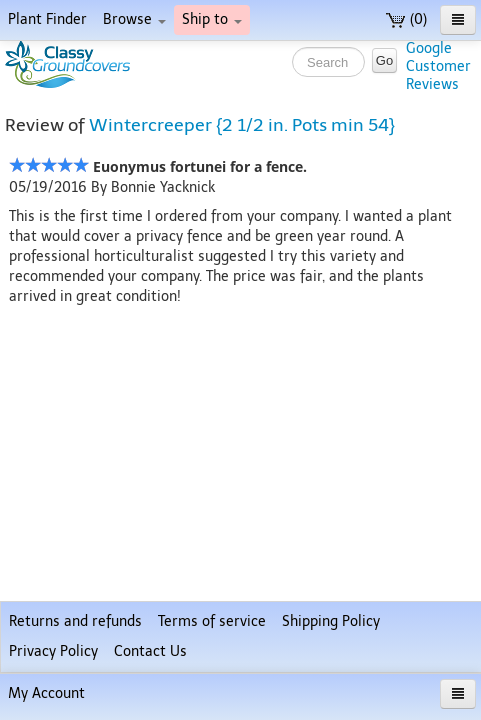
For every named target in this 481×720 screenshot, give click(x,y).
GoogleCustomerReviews (438, 66)
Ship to (212, 19)
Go (384, 60)
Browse (134, 19)
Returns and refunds (75, 621)
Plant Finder (47, 19)
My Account (46, 693)
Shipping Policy (331, 621)
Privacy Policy (53, 651)
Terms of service (212, 621)
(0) (406, 19)
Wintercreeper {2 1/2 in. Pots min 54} (242, 125)
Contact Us (150, 651)
